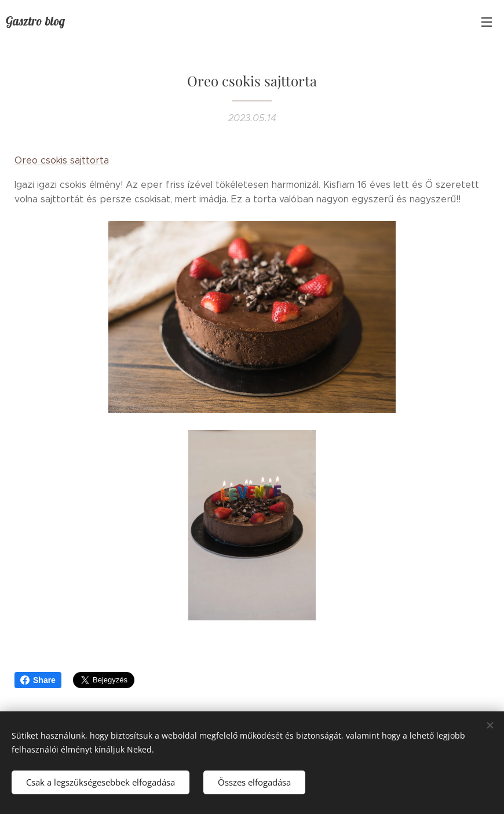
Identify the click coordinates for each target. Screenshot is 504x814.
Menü (487, 22)
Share (38, 680)
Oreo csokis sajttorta (62, 160)
